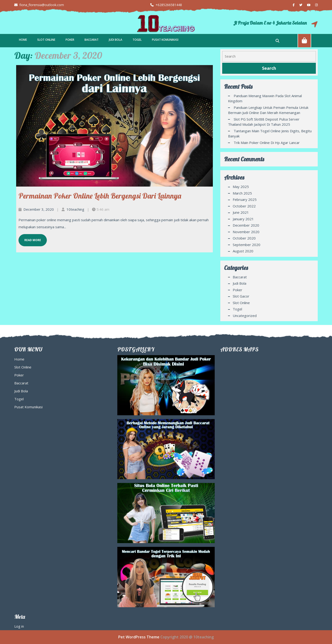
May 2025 (241, 187)
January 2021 (243, 219)
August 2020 (243, 251)
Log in (19, 626)
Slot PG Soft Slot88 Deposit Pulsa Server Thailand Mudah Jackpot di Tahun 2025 (264, 122)
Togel (137, 40)
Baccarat (92, 40)
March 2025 (242, 193)
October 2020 (244, 238)
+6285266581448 (166, 5)
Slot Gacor (241, 296)
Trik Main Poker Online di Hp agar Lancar (267, 143)
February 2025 (245, 199)
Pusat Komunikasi (165, 40)
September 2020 (247, 245)
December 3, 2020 (39, 209)
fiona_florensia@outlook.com (39, 5)
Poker (70, 40)
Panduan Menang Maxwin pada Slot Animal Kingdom (265, 98)
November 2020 (246, 232)
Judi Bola (116, 40)
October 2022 (244, 206)
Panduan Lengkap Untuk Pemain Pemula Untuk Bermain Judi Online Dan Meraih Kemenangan (268, 110)
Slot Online (46, 40)
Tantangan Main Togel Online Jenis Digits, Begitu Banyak (270, 134)
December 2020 (246, 225)
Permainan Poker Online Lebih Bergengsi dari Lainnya (100, 196)
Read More (30, 238)
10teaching (75, 209)
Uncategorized (245, 316)
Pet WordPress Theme (139, 637)
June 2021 (241, 212)
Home (23, 40)
